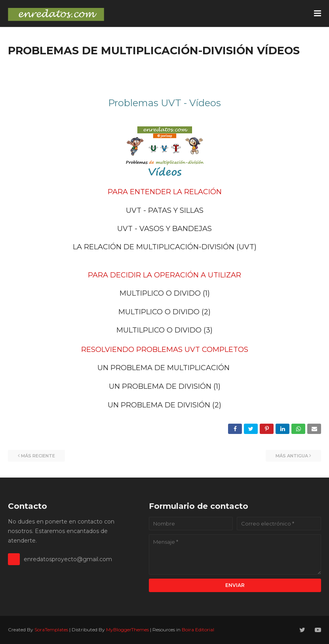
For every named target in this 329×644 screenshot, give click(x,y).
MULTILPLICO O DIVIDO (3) (164, 330)
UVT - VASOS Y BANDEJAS (164, 229)
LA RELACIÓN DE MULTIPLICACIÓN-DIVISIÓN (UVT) (165, 247)
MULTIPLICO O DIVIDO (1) (165, 293)
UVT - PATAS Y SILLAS (165, 210)
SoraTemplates (51, 630)
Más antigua (292, 456)
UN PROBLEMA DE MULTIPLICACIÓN (164, 368)
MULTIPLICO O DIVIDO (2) (164, 312)
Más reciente (38, 456)
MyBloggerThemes (127, 630)
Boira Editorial (198, 630)
